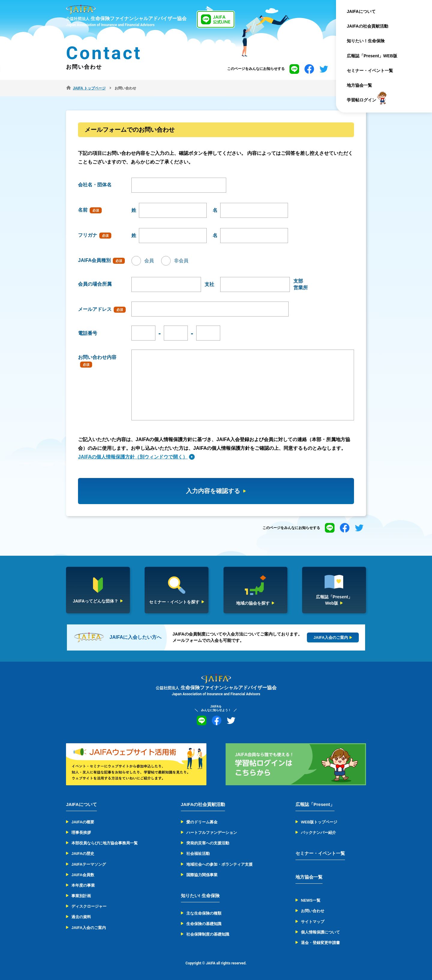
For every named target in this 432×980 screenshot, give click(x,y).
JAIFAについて (361, 11)
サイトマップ (313, 922)
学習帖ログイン (361, 100)
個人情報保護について (320, 932)
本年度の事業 (83, 885)
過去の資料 (81, 917)
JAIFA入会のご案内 (89, 928)
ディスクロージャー (89, 906)
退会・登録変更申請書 (320, 943)
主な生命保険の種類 (204, 913)
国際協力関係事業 (202, 875)
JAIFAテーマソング (89, 864)
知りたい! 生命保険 (200, 896)
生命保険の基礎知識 (204, 924)
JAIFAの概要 (83, 822)
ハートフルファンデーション (212, 833)
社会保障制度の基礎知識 (208, 934)
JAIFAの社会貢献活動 (367, 26)
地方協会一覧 (359, 85)
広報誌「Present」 (315, 804)
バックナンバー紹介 (318, 833)
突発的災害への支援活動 (208, 843)
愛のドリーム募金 (202, 822)
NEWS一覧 (311, 900)
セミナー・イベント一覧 (370, 71)
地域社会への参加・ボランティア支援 (219, 864)
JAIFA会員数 (83, 875)
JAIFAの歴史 (83, 854)
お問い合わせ (313, 911)
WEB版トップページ (319, 822)
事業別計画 (81, 896)
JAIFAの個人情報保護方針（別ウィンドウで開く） (133, 457)
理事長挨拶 (81, 833)
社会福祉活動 (198, 854)
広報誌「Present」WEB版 (372, 56)
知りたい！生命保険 (366, 41)
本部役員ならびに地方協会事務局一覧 (105, 843)
